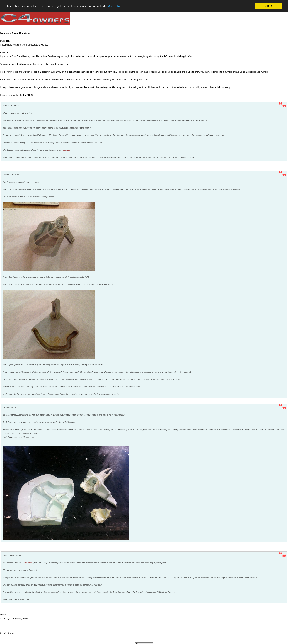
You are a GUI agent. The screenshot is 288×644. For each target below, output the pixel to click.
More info (114, 6)
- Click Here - (67, 150)
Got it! (269, 6)
